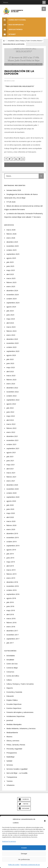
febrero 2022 (11, 428)
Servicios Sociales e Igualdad (17, 769)
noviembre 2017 (13, 635)
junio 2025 (10, 266)
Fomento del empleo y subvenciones (20, 712)
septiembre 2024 (13, 303)
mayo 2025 (11, 270)
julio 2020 (10, 505)
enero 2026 (11, 238)
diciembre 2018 (12, 582)
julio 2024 (10, 311)
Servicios (10, 765)
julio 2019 (10, 554)
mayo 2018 (11, 610)
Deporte (10, 688)
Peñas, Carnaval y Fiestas (16, 745)
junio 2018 (10, 606)
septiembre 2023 (13, 351)
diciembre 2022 (12, 388)
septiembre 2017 (13, 639)
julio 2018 (10, 602)
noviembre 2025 (13, 246)
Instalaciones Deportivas (16, 716)
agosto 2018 (11, 598)
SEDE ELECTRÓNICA (12, 29)
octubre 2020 (11, 493)
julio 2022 (10, 408)
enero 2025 (11, 286)
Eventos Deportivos (14, 708)
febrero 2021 (11, 477)
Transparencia (12, 777)
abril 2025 (10, 274)
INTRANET (9, 34)
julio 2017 (10, 643)
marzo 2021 (11, 473)
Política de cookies (14, 865)
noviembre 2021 (13, 440)
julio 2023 (10, 359)
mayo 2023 (11, 367)
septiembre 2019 (13, 546)
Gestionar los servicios (9, 841)
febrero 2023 (11, 380)
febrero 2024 (11, 331)
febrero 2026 (11, 234)
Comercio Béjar (12, 668)
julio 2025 (10, 262)
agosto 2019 (11, 550)
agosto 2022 (11, 404)
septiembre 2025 (13, 254)
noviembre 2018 (13, 586)
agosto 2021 (11, 452)
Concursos (10, 672)
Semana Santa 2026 (14, 190)
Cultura (9, 680)
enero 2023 (11, 384)
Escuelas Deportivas (14, 704)
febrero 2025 (11, 282)
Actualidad (11, 41)
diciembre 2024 (12, 290)
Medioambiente (12, 732)
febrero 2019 (11, 574)
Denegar (24, 854)
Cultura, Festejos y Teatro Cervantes (26, 41)
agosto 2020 (11, 501)
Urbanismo (10, 785)
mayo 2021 (11, 465)
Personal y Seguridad (14, 749)
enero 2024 (11, 335)
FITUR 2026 (11, 202)
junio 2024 (10, 315)
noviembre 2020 (13, 489)
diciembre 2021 (12, 436)
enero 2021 (11, 481)
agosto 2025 (11, 258)
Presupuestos (12, 753)
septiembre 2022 (13, 400)
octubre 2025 (11, 250)
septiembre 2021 (13, 448)
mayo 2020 (11, 513)
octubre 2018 (11, 590)
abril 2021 (10, 469)
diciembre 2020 (12, 485)
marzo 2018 (11, 618)
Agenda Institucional (14, 20)
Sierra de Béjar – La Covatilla (17, 773)
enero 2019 (11, 578)
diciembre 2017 (12, 631)
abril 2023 (10, 371)
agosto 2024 (11, 307)
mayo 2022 (11, 416)
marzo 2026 (11, 230)
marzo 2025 (11, 278)
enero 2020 (11, 529)
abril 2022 (10, 420)
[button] (45, 821)
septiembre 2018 (13, 594)
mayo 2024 (11, 319)
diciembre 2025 (12, 242)
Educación (10, 696)
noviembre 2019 (13, 537)
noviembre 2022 (13, 392)
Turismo (10, 781)
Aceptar (24, 848)
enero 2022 (11, 432)
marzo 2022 (11, 424)
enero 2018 (11, 627)
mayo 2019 (11, 562)
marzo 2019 (11, 570)
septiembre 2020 (13, 497)
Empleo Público (12, 700)
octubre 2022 (11, 396)
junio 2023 (10, 363)
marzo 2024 (11, 327)
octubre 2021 (11, 444)
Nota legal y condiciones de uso (30, 865)
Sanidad (9, 761)
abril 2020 (10, 517)
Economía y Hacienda (14, 692)
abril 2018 (10, 614)
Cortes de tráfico (13, 676)
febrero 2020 (11, 525)
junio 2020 (10, 509)
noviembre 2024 (13, 295)
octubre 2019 (11, 542)
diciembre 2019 (12, 533)
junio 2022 (10, 412)
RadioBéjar (11, 757)
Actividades (11, 656)
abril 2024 (10, 323)
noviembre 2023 (13, 343)
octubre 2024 (11, 299)
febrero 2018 (11, 622)
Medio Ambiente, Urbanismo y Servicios (21, 728)
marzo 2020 (11, 521)
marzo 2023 (11, 376)
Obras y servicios (13, 741)
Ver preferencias (24, 859)
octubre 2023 (11, 347)
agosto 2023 (11, 355)
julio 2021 (10, 456)
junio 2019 (10, 558)
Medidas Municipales (14, 724)
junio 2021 (10, 461)
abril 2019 (10, 566)
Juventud (10, 720)
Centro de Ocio (12, 664)
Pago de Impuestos (13, 25)
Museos (40, 41)
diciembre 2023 (12, 339)
